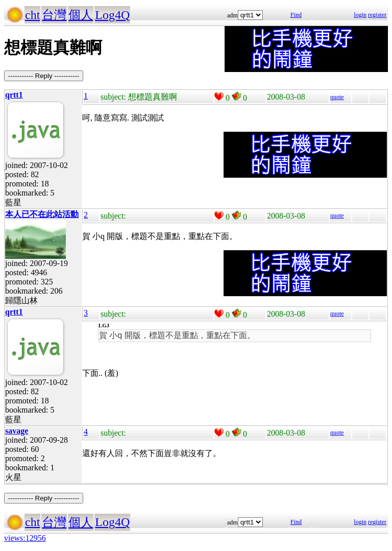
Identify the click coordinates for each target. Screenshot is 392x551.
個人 (81, 15)
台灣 (54, 15)
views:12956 (25, 538)
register (377, 15)
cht (32, 15)
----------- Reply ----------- (44, 76)
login (360, 15)
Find (296, 15)
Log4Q (112, 15)
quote (337, 97)
